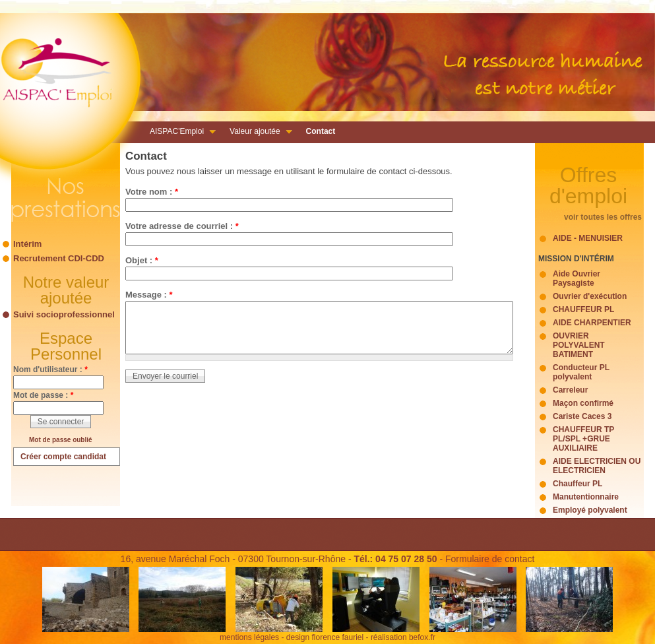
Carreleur (570, 390)
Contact (321, 131)
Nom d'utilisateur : (50, 370)
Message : (149, 295)
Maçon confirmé (583, 403)
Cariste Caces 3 (582, 416)
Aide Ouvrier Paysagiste (577, 278)
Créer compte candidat (63, 457)
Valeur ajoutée (257, 133)
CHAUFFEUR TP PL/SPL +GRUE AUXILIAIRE (583, 439)
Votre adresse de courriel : (182, 226)
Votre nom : (152, 192)
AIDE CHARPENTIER (592, 323)
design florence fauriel (325, 637)
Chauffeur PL (577, 484)
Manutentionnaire (586, 497)
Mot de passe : (43, 395)
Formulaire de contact (490, 559)
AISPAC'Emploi (179, 133)
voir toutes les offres (603, 217)
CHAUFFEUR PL (583, 309)
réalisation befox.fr (403, 637)
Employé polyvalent (590, 510)
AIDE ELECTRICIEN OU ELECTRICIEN (597, 466)
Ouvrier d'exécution (590, 296)
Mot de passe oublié (61, 440)
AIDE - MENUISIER (588, 238)
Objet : (142, 260)
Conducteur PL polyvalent (581, 372)
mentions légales (249, 637)
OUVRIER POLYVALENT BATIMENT (579, 345)
